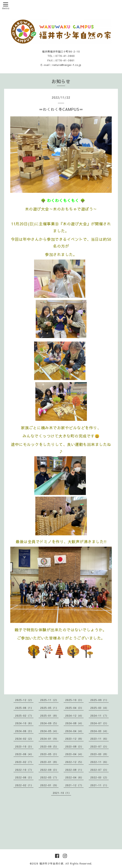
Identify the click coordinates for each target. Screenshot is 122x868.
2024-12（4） (74, 716)
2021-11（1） (100, 785)
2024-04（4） (74, 731)
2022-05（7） (49, 777)
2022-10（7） (24, 770)
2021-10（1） (62, 793)
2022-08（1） (74, 770)
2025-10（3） (74, 700)
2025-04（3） (74, 708)
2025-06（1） (24, 708)
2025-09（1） (100, 700)
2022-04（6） (74, 777)
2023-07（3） (100, 746)
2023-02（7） (24, 762)
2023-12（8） (74, 739)
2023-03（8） (100, 754)
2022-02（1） (24, 785)
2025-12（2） (24, 700)
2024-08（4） (74, 723)
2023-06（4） (24, 754)
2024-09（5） (49, 723)
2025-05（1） (49, 708)
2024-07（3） (100, 723)
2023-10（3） (24, 746)
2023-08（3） (74, 746)
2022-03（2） (100, 777)
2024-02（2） (24, 739)
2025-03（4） (100, 708)
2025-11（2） (49, 700)
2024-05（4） (49, 731)
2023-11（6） (100, 739)
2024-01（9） (49, 739)
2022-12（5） (74, 762)
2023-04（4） (74, 754)
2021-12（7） (74, 785)
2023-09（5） (49, 746)
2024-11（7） (100, 716)
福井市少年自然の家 (51, 863)
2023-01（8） (49, 762)
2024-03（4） (100, 731)
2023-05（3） (49, 754)
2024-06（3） (24, 731)
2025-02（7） (24, 716)
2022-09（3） (49, 770)
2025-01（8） (49, 716)
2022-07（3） (100, 770)
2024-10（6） (24, 723)
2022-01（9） (49, 785)
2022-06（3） (24, 777)
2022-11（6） (100, 762)
